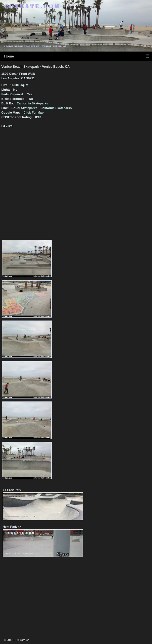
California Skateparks (32, 103)
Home (9, 56)
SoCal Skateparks (24, 108)
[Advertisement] (76, 600)
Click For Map (34, 113)
